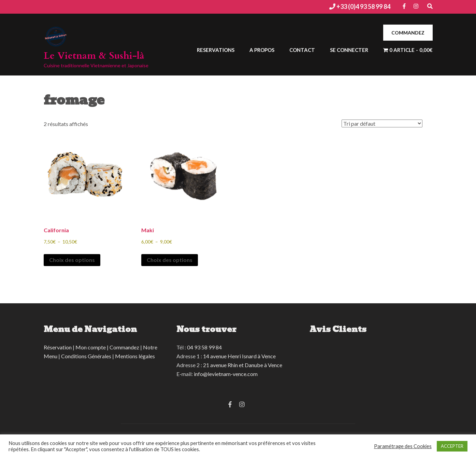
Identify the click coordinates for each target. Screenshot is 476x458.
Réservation (58, 347)
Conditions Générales (86, 356)
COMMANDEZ (408, 33)
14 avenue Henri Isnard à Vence (239, 356)
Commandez (124, 347)
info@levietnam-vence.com (226, 374)
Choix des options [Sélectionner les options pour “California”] (72, 260)
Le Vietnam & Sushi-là (94, 56)
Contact (302, 50)
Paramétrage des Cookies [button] (403, 446)
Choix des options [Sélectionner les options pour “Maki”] (170, 260)
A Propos (262, 50)
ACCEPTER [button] (452, 446)
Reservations (216, 50)
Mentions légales (135, 356)
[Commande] (382, 123)
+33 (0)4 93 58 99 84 (363, 6)
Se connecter (349, 50)
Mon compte (91, 347)
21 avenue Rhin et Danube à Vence (243, 365)
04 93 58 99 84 (204, 347)
